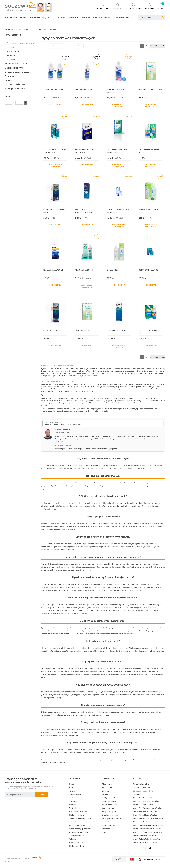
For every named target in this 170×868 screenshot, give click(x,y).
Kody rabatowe (109, 822)
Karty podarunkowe (77, 825)
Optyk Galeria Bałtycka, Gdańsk (146, 839)
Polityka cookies (109, 801)
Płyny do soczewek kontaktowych (21, 43)
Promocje (86, 18)
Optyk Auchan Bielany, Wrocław (146, 801)
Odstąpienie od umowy (112, 818)
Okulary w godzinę (76, 846)
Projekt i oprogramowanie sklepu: (18, 862)
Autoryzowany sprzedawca (80, 829)
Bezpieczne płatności (111, 812)
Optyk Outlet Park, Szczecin (145, 843)
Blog (71, 788)
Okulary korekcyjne (40, 18)
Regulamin (107, 794)
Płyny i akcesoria (13, 35)
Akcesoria (11, 55)
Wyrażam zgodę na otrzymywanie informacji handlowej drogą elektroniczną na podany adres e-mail (31, 787)
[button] (25, 103)
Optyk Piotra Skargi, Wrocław (145, 815)
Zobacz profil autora (63, 445)
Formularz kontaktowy (142, 784)
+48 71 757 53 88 (143, 787)
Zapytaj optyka (109, 825)
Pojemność (12, 47)
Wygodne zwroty (109, 808)
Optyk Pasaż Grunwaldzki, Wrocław (148, 808)
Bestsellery (74, 808)
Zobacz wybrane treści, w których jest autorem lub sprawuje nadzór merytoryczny (86, 449)
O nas (71, 784)
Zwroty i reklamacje (110, 815)
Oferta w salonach (102, 18)
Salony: (139, 794)
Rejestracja (107, 788)
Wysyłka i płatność (110, 805)
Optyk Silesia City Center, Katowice (148, 818)
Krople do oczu (13, 51)
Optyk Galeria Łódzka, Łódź (145, 836)
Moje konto (107, 784)
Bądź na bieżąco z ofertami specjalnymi (24, 780)
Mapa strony (107, 829)
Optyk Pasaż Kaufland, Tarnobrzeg (148, 832)
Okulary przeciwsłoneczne (65, 18)
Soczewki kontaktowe (16, 18)
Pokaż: (72, 46)
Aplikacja (73, 839)
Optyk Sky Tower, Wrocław (144, 805)
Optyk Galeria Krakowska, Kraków (147, 829)
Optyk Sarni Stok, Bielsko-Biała (146, 822)
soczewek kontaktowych (62, 371)
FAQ (104, 832)
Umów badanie (122, 18)
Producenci (74, 798)
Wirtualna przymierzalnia (79, 832)
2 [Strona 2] (147, 46)
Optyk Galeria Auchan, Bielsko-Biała (148, 825)
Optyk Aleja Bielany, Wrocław (145, 798)
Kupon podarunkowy (15, 88)
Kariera (72, 791)
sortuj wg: (44, 46)
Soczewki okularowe (15, 84)
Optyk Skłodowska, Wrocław (145, 812)
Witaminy (11, 60)
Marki (9, 39)
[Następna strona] (158, 46)
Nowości (9, 80)
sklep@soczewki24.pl (145, 791)
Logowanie (107, 791)
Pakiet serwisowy (76, 843)
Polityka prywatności (111, 798)
